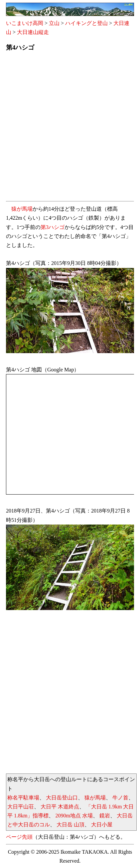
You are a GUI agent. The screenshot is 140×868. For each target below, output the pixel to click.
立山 (54, 23)
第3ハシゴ (53, 227)
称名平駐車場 (23, 798)
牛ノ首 (120, 798)
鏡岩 (105, 816)
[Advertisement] (70, 128)
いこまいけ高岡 (25, 23)
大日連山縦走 (33, 32)
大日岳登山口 (62, 798)
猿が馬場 (22, 209)
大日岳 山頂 (70, 825)
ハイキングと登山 (86, 23)
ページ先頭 (19, 837)
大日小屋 (102, 825)
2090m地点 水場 (74, 816)
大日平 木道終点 (60, 807)
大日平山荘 (21, 807)
